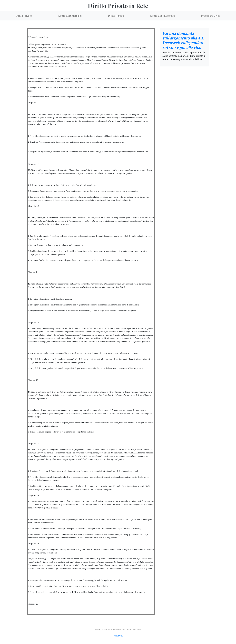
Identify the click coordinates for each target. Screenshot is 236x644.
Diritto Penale (116, 16)
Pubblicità (118, 636)
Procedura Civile (211, 16)
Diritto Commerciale (70, 16)
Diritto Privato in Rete (118, 6)
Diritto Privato (24, 16)
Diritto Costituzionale (162, 16)
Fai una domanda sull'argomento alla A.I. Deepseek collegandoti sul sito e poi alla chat (183, 40)
